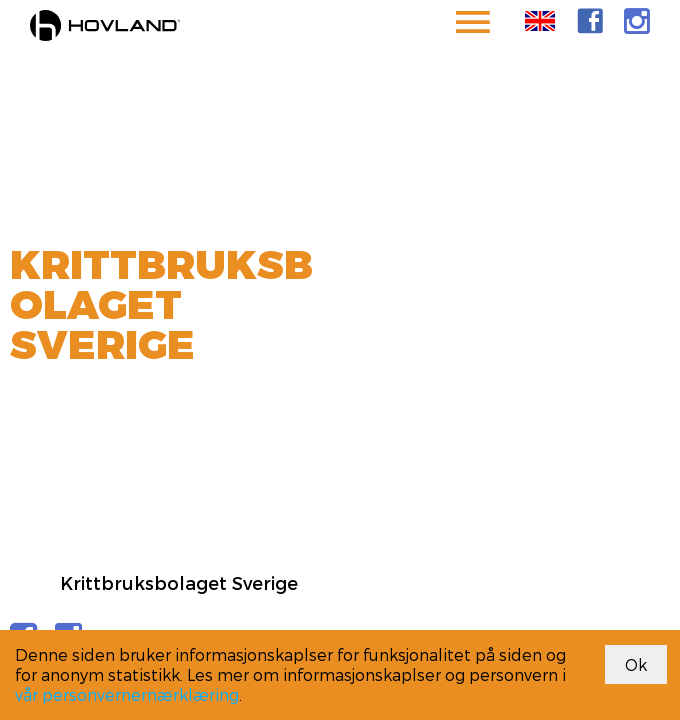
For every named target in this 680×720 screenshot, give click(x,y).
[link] (590, 21)
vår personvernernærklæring (127, 694)
